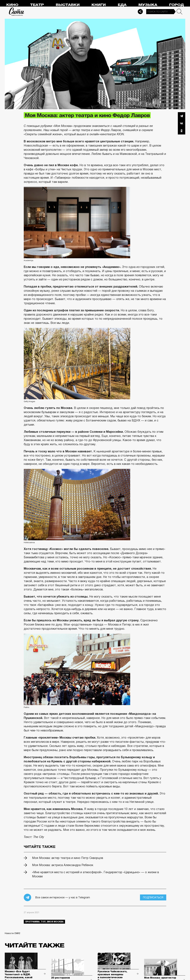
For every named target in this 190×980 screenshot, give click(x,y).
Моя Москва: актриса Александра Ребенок (63, 865)
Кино (12, 5)
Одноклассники (182, 131)
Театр (37, 5)
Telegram (182, 116)
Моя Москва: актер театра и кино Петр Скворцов (68, 858)
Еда (122, 5)
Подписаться (153, 897)
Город (176, 5)
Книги (99, 5)
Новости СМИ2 (12, 933)
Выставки (68, 5)
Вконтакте (182, 123)
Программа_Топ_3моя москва (44, 922)
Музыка (148, 5)
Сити (17, 12)
